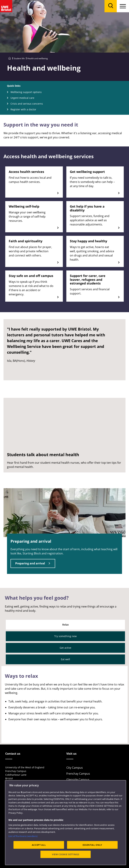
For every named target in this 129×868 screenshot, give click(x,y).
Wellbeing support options (26, 92)
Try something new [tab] (65, 636)
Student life (19, 58)
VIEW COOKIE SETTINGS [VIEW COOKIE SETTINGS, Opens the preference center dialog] (66, 854)
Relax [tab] (65, 625)
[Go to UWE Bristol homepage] (10, 58)
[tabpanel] (64, 705)
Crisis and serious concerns (27, 104)
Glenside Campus (78, 780)
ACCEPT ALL (39, 845)
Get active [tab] (65, 648)
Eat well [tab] (65, 659)
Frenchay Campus (78, 774)
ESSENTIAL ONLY (92, 845)
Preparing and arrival (30, 563)
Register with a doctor (23, 109)
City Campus (75, 768)
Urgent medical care (22, 98)
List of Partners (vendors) (23, 836)
